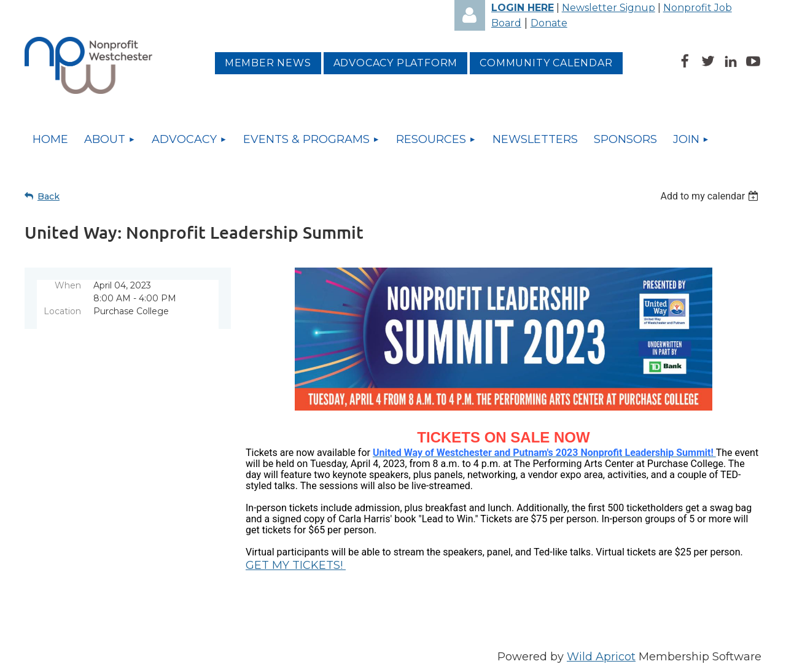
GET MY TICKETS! (296, 565)
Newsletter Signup (609, 8)
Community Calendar (546, 63)
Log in (470, 15)
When (68, 285)
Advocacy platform (396, 63)
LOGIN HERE (523, 8)
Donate (549, 23)
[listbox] (711, 196)
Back (49, 196)
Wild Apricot (601, 657)
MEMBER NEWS (268, 63)
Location (62, 311)
